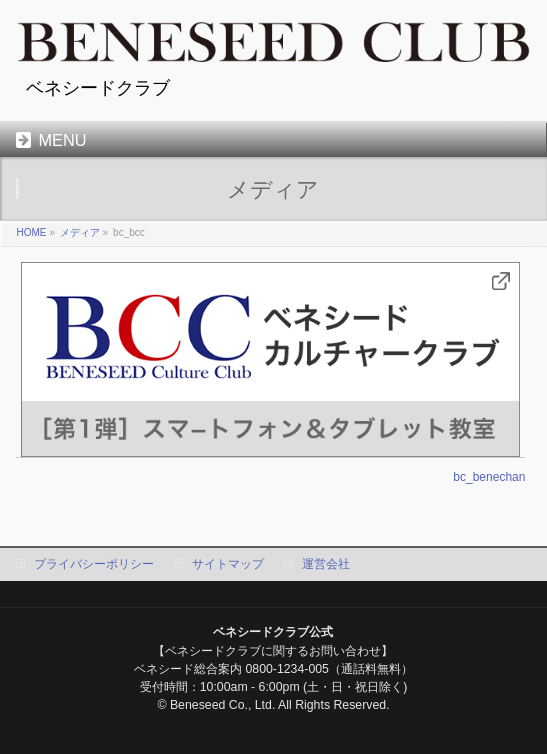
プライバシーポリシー (94, 564)
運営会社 (326, 564)
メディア (80, 232)
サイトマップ (228, 564)
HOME (31, 232)
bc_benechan (489, 477)
